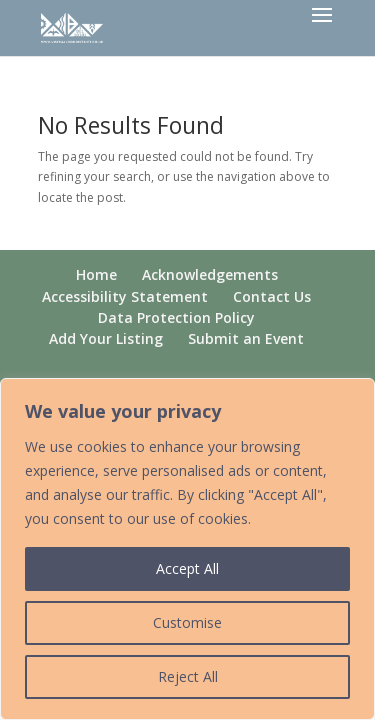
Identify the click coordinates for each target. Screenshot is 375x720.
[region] (187, 549)
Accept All (187, 568)
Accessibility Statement (125, 296)
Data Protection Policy (176, 317)
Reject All (188, 676)
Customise (187, 622)
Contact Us (272, 296)
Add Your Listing (106, 338)
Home (96, 274)
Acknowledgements (210, 274)
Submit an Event (246, 338)
